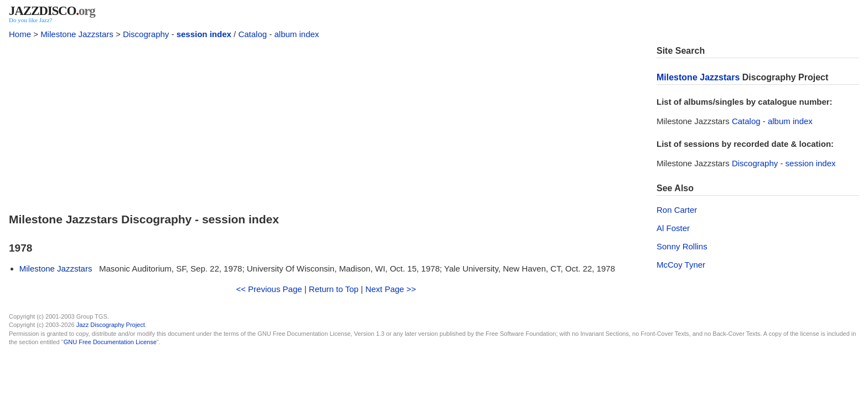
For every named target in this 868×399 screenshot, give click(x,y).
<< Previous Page (269, 289)
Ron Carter (677, 210)
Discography (146, 34)
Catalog (252, 34)
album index (296, 34)
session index (204, 34)
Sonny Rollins (682, 246)
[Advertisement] (326, 123)
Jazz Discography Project (111, 325)
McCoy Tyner (681, 265)
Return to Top (334, 289)
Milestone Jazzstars (77, 34)
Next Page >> (391, 289)
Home (20, 34)
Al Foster (673, 228)
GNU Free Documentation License (110, 342)
